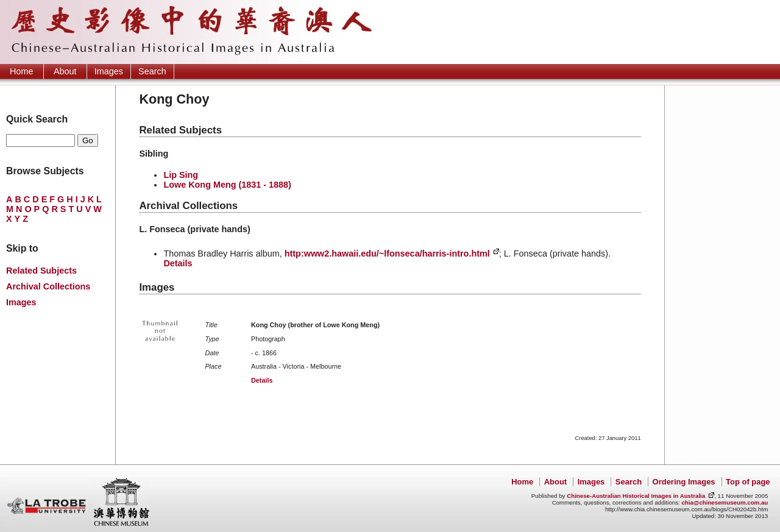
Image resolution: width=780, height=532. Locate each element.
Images (109, 71)
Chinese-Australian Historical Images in (636, 496)
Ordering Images (684, 482)
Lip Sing (181, 175)
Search (152, 71)
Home (21, 71)
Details (178, 263)
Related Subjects (41, 271)
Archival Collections (48, 286)
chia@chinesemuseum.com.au (725, 502)
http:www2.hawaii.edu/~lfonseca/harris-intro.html (387, 254)
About (65, 71)
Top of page (748, 482)
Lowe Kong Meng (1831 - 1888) (227, 185)
